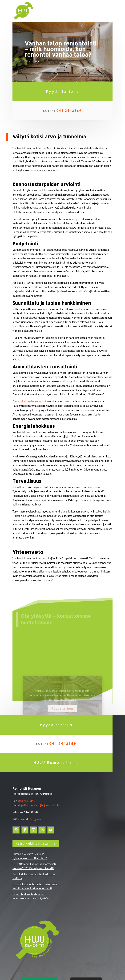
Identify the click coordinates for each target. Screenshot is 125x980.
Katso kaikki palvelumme (36, 843)
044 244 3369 (27, 801)
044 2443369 (69, 111)
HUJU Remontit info (56, 762)
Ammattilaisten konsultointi (28, 401)
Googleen (35, 819)
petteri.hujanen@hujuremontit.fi (40, 805)
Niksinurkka (32, 61)
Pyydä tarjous (62, 91)
